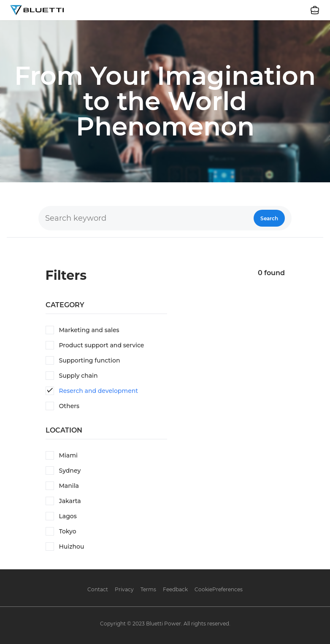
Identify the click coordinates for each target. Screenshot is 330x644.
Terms (148, 589)
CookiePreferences (219, 589)
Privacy (124, 589)
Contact (98, 589)
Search (269, 218)
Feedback (175, 589)
